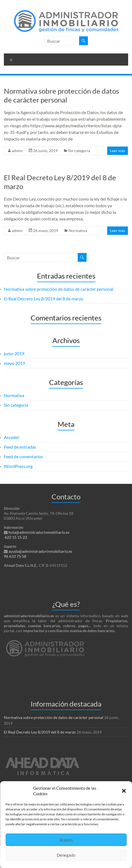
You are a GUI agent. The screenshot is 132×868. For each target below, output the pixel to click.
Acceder (12, 437)
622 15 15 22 (16, 537)
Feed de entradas (20, 447)
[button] (124, 791)
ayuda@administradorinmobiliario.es (40, 551)
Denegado (66, 855)
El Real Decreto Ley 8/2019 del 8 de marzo (44, 299)
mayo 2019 (14, 363)
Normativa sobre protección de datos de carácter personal (61, 95)
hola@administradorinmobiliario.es (39, 532)
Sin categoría (79, 151)
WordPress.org (18, 466)
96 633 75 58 (15, 556)
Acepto (66, 840)
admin (17, 151)
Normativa (78, 231)
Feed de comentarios (23, 456)
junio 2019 (14, 353)
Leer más (118, 151)
